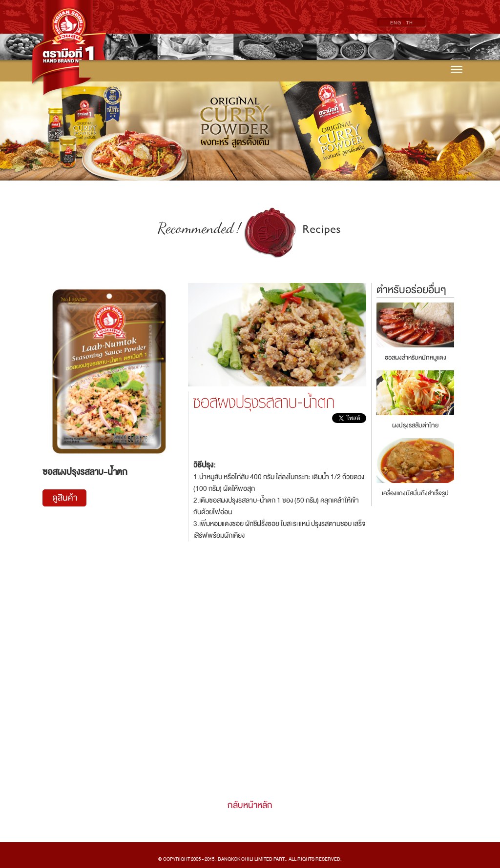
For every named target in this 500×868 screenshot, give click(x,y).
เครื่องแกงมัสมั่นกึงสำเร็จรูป (415, 493)
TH (410, 23)
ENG (396, 23)
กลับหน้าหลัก (250, 805)
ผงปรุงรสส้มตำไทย (415, 425)
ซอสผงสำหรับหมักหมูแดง (416, 358)
